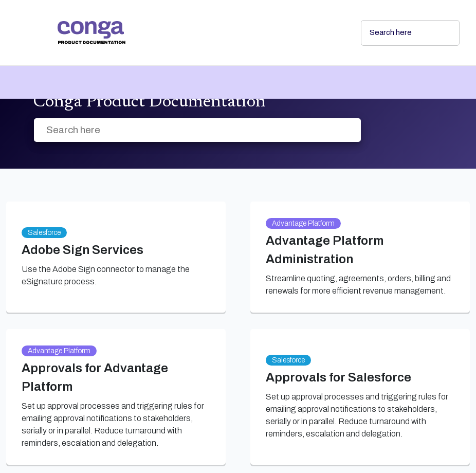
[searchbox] (441, 33)
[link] (201, 33)
